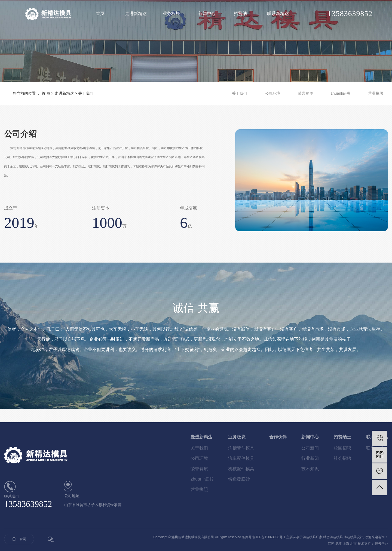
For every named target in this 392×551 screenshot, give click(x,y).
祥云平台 (381, 544)
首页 (100, 13)
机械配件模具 (241, 469)
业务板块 (171, 13)
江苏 (331, 544)
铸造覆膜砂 (239, 479)
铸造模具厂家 (313, 537)
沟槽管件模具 (241, 448)
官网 (23, 539)
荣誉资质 (305, 93)
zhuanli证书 (341, 93)
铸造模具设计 (353, 537)
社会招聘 (342, 458)
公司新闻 (310, 448)
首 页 (46, 93)
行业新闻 (310, 458)
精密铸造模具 (333, 537)
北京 (353, 544)
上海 (346, 544)
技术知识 (310, 469)
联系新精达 (278, 13)
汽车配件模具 (241, 458)
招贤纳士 (243, 13)
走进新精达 (136, 13)
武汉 (339, 544)
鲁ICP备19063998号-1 (269, 537)
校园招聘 (342, 448)
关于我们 (240, 93)
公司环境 (272, 93)
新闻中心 (207, 13)
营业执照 (376, 93)
